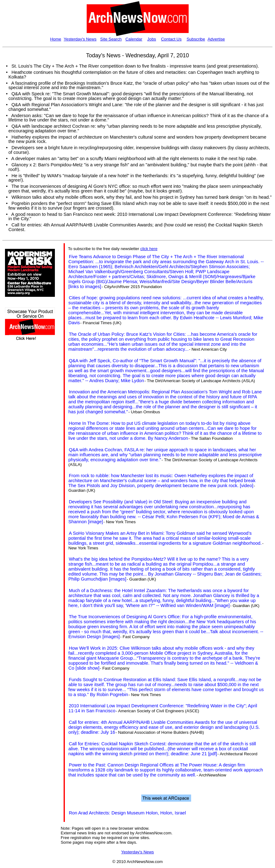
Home (56, 39)
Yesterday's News (80, 39)
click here (149, 249)
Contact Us (171, 39)
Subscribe (196, 39)
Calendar (134, 39)
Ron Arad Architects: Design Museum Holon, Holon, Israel (128, 813)
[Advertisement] (24, 457)
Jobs (152, 39)
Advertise (216, 39)
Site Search (111, 39)
